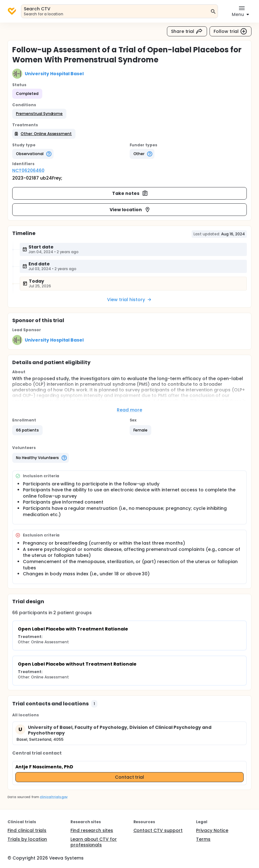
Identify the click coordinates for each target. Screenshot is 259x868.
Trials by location (27, 839)
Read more (129, 410)
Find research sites (92, 830)
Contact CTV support (158, 830)
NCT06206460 (28, 170)
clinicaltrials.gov (54, 797)
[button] (39, 114)
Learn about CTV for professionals (94, 842)
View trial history (129, 300)
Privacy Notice (212, 830)
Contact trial (130, 777)
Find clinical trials (27, 830)
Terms (203, 839)
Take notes (130, 193)
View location (130, 210)
